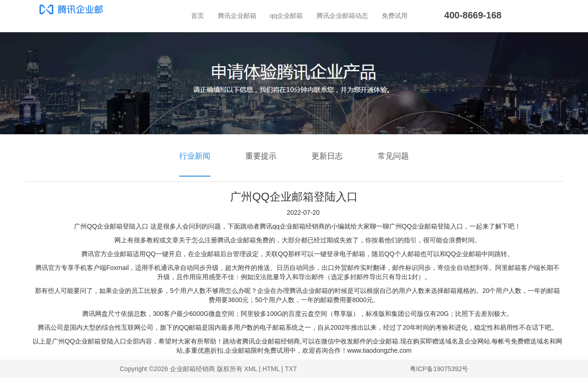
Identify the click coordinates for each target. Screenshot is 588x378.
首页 (198, 16)
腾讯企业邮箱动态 (342, 16)
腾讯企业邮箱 (237, 16)
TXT (291, 369)
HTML (271, 369)
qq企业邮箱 (287, 16)
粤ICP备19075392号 (439, 369)
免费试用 (395, 16)
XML (250, 369)
